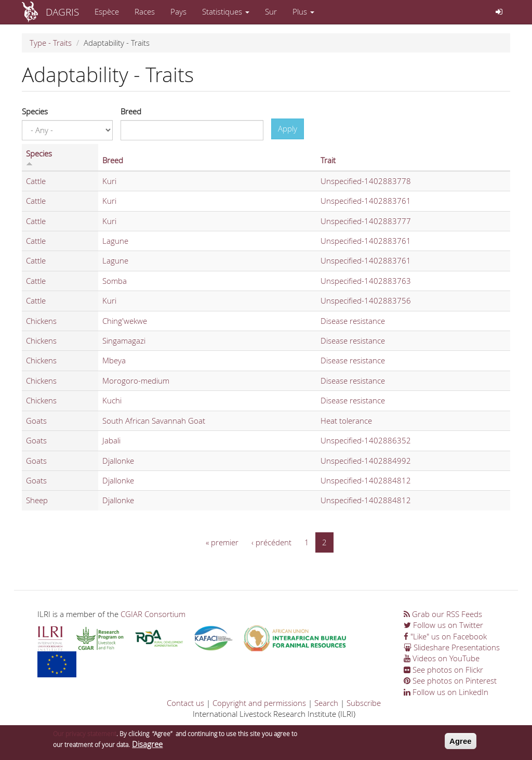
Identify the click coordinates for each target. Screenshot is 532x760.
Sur (271, 11)
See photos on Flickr (443, 670)
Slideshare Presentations (452, 647)
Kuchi (112, 400)
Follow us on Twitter (443, 625)
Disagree (147, 748)
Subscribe (364, 703)
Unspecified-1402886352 (366, 440)
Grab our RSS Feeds (443, 614)
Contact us (185, 703)
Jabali (111, 440)
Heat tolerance (346, 421)
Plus (303, 11)
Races (145, 11)
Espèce (107, 11)
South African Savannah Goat (154, 421)
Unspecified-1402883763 (366, 281)
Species (35, 111)
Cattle (36, 181)
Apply (288, 128)
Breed (131, 111)
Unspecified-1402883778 (366, 181)
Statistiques (226, 11)
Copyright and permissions (259, 703)
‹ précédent (271, 542)
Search (326, 703)
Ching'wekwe (125, 321)
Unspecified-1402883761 (366, 201)
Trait (328, 160)
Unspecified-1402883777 (366, 221)
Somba (115, 281)
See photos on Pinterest (450, 680)
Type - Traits (51, 43)
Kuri (109, 181)
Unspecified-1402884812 (366, 480)
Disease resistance (353, 321)
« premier (222, 542)
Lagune (115, 241)
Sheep (37, 500)
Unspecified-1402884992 (366, 461)
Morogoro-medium (136, 381)
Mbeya (114, 360)
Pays (178, 11)
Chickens (41, 321)
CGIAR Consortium (153, 614)
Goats (36, 421)
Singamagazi (124, 340)
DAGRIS (62, 12)
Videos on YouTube (442, 658)
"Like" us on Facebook (445, 636)
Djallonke (118, 461)
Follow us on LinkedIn (446, 692)
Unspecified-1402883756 (366, 300)
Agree (461, 744)
